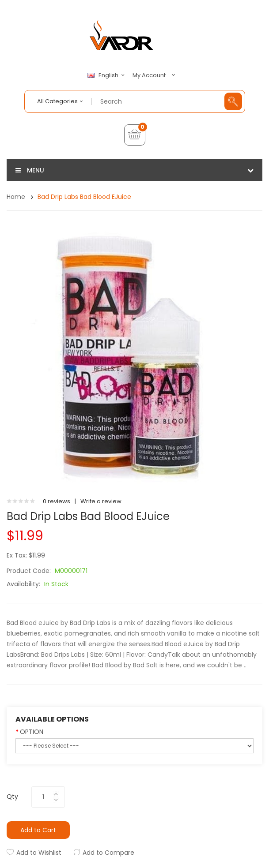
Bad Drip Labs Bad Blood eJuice (84, 197)
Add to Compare (108, 853)
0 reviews (57, 501)
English (107, 75)
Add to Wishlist (39, 853)
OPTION (32, 732)
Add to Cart (38, 830)
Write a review (101, 501)
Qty (12, 797)
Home (16, 197)
